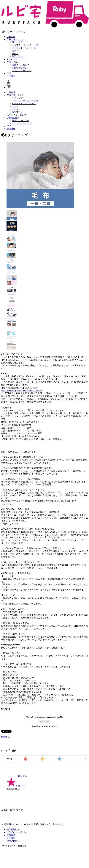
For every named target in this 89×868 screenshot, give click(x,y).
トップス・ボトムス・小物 (25, 45)
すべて (10, 759)
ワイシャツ (17, 42)
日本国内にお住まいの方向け (44, 727)
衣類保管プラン (20, 68)
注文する (17, 776)
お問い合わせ (13, 841)
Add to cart (44, 722)
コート (15, 51)
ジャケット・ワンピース (24, 48)
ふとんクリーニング (16, 59)
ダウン (15, 54)
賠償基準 (11, 835)
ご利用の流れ (13, 62)
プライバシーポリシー (17, 832)
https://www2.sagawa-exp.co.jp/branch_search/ (22, 390)
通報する (5, 737)
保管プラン (17, 56)
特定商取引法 (13, 829)
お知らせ (11, 37)
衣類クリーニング (15, 39)
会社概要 (11, 76)
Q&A (9, 73)
